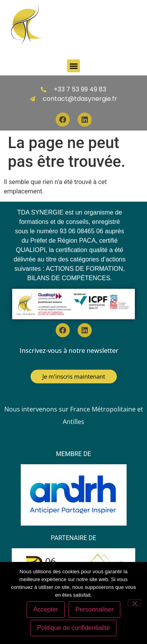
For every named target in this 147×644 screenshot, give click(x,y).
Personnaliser (94, 609)
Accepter (46, 609)
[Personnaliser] (134, 603)
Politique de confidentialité (74, 628)
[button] (73, 66)
